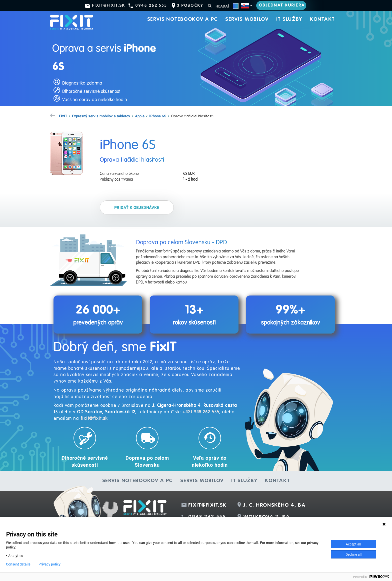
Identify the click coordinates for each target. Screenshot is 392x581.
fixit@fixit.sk (109, 6)
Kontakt (322, 20)
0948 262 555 (151, 6)
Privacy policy (49, 564)
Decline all (354, 554)
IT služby (289, 20)
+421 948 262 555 (201, 412)
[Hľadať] (218, 6)
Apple (140, 116)
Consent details (18, 564)
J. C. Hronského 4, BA (274, 505)
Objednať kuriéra (282, 5)
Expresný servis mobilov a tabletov (101, 116)
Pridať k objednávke (137, 207)
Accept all (353, 544)
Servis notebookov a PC (182, 20)
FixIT (63, 116)
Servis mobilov (247, 20)
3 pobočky (190, 6)
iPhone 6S (158, 116)
